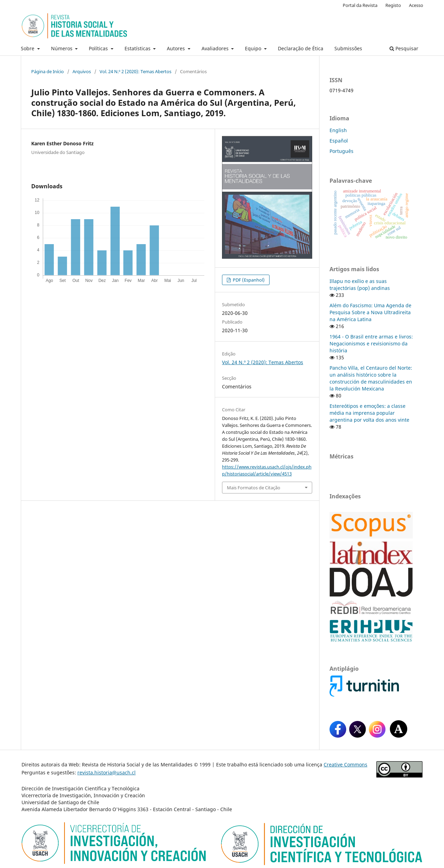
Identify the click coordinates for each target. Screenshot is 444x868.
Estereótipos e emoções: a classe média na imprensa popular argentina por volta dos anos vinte (369, 413)
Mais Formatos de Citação (254, 488)
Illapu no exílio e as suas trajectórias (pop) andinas (360, 285)
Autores (177, 48)
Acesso (416, 5)
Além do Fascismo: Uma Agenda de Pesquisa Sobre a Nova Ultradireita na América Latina (370, 312)
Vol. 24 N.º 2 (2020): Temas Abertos (135, 71)
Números (62, 48)
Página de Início (48, 71)
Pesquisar (404, 48)
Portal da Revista (360, 5)
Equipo (254, 48)
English (338, 130)
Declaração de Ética (301, 48)
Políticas (99, 48)
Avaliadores (216, 48)
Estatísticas (138, 48)
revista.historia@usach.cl (106, 772)
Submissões (348, 48)
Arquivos (82, 71)
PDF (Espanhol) (248, 280)
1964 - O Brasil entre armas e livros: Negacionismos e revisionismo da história (371, 343)
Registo (393, 5)
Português (341, 151)
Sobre (28, 48)
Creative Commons (345, 764)
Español (339, 141)
